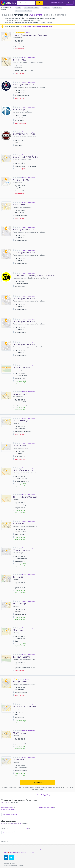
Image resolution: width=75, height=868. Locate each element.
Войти (70, 3)
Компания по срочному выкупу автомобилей (34, 275)
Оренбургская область (14, 823)
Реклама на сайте (20, 850)
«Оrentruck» (19, 445)
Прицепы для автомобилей (46, 807)
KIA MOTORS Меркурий (24, 706)
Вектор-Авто (20, 630)
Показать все (5, 841)
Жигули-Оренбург (22, 657)
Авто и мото (5, 802)
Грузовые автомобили (8, 810)
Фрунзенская (14, 853)
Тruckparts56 (19, 60)
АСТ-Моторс (19, 604)
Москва (6, 853)
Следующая (46, 795)
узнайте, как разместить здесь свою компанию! (37, 27)
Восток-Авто (19, 205)
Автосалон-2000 (21, 367)
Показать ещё (38, 783)
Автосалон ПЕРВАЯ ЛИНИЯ (26, 157)
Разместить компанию (57, 3)
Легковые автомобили (8, 807)
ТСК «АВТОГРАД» (21, 180)
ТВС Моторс (19, 109)
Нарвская (31, 853)
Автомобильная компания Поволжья (30, 35)
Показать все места (8, 833)
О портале (12, 850)
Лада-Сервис (20, 682)
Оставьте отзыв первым (29, 57)
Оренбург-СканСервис (23, 85)
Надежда (18, 524)
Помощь (6, 850)
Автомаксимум (20, 421)
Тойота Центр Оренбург (25, 497)
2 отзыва (28, 33)
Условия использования (33, 850)
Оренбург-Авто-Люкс (23, 470)
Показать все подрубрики (10, 814)
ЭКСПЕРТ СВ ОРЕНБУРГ (24, 134)
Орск (28, 828)
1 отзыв (27, 679)
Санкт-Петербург (22, 853)
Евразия (18, 577)
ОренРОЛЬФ (20, 760)
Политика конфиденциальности (49, 850)
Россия (3, 823)
